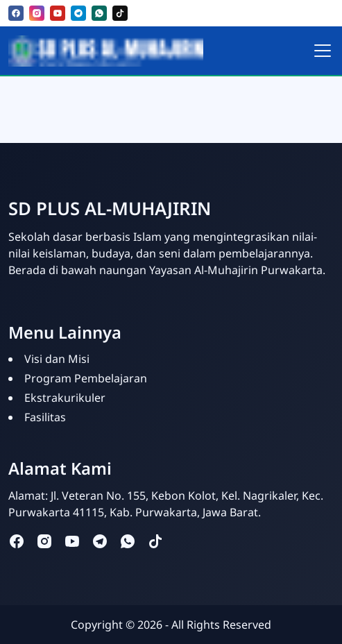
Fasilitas (45, 417)
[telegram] (78, 13)
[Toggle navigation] (323, 51)
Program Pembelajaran (86, 378)
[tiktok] (120, 13)
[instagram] (37, 13)
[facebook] (16, 13)
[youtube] (58, 13)
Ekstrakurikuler (65, 398)
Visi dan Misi (57, 359)
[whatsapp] (99, 13)
